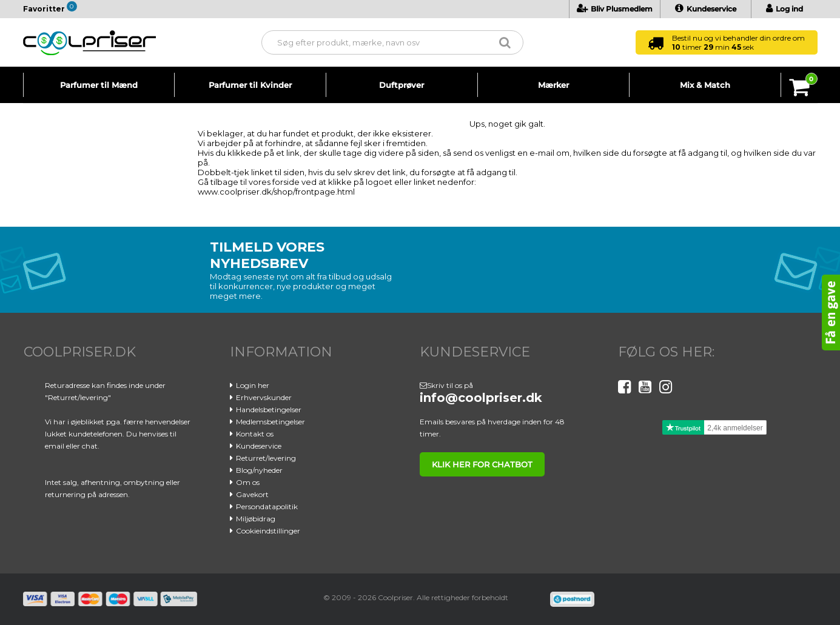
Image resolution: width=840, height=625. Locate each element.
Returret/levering (266, 458)
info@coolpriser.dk (481, 398)
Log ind (785, 9)
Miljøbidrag (256, 519)
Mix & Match (705, 85)
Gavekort (252, 494)
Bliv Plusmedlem (615, 9)
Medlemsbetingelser (270, 422)
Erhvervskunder (264, 397)
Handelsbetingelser (269, 409)
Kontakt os (255, 434)
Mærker (553, 85)
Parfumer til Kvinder (250, 85)
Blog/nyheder (259, 470)
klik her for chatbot (482, 464)
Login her (253, 385)
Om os (248, 482)
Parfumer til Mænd (99, 85)
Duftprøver (402, 85)
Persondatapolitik (267, 506)
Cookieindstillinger (268, 531)
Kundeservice (706, 9)
